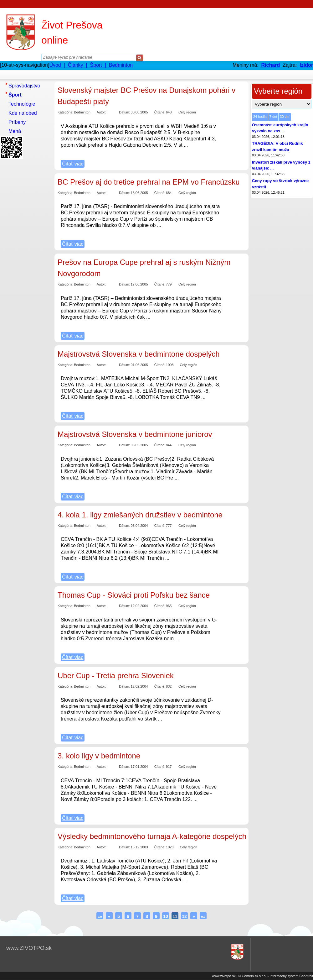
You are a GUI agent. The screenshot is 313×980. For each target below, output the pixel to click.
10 (166, 916)
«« (100, 916)
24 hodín (260, 117)
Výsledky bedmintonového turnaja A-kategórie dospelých (152, 836)
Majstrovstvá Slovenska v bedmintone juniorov (135, 434)
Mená (15, 131)
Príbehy (17, 122)
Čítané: (160, 112)
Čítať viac (73, 164)
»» (203, 916)
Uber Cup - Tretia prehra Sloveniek (116, 676)
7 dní (273, 117)
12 (184, 916)
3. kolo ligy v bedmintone (99, 756)
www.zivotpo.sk (224, 976)
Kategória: (65, 112)
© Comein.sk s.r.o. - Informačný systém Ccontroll (276, 976)
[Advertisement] (25, 255)
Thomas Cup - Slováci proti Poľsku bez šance (134, 595)
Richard (271, 65)
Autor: (101, 112)
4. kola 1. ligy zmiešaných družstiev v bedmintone (140, 515)
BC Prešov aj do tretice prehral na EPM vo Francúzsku (149, 182)
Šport (15, 95)
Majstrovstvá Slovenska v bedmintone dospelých (139, 354)
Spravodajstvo (24, 86)
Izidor (306, 65)
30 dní (285, 117)
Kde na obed (23, 113)
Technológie (22, 104)
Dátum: (124, 112)
